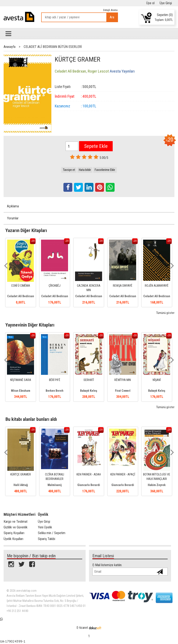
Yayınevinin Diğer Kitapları (30, 325)
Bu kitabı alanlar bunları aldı (31, 419)
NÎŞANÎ (157, 380)
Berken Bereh (55, 391)
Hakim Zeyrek (157, 485)
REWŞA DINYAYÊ (123, 286)
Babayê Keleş (89, 391)
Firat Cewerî (123, 391)
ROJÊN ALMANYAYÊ (157, 286)
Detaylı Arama (110, 10)
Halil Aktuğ (21, 485)
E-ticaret (82, 628)
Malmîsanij (55, 485)
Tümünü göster (165, 313)
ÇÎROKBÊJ (55, 286)
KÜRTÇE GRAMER (21, 475)
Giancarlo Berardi (89, 485)
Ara (112, 17)
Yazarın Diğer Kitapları (26, 230)
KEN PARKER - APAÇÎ (123, 475)
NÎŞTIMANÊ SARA (21, 380)
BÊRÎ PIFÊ (55, 380)
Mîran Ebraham (21, 391)
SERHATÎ (89, 380)
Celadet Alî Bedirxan (21, 296)
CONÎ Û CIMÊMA (21, 286)
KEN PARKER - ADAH (89, 475)
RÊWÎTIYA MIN (123, 380)
